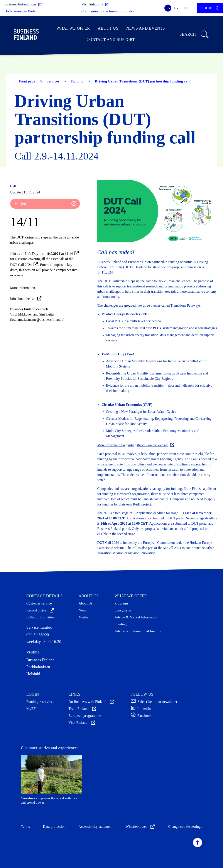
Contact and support (111, 40)
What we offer (73, 28)
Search (194, 34)
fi (185, 8)
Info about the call (26, 299)
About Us (108, 28)
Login (210, 8)
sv (177, 8)
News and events (146, 28)
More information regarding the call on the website (136, 445)
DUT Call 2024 (24, 265)
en (168, 8)
